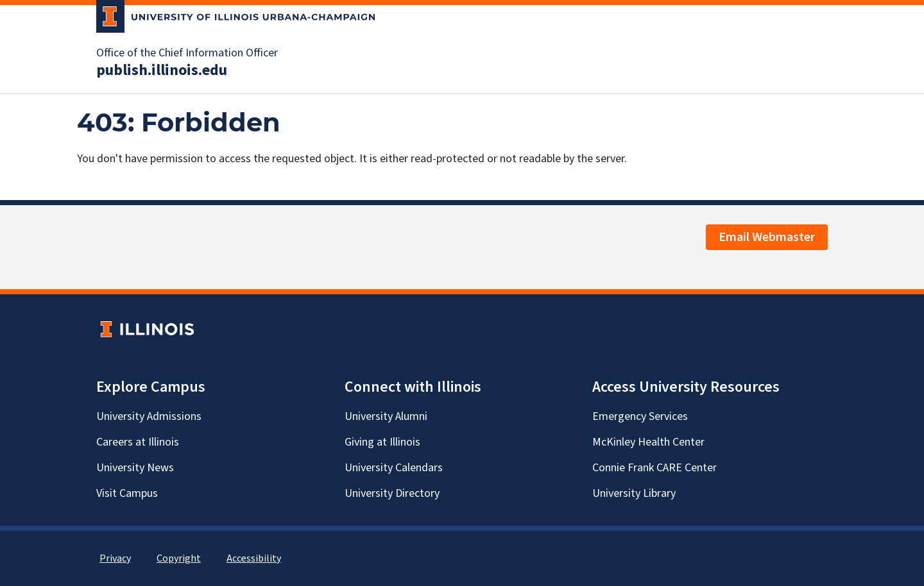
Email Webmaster (767, 237)
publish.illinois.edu (162, 71)
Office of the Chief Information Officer (187, 53)
